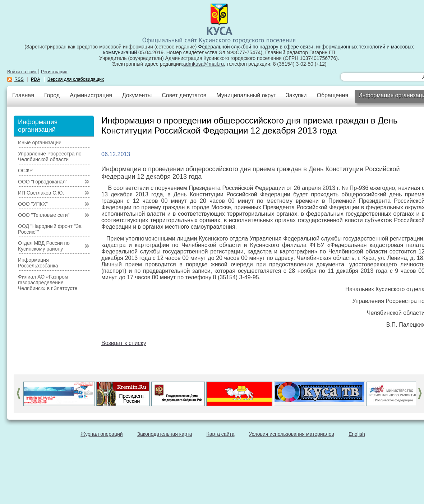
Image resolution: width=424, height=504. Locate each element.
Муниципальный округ (246, 95)
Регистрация (54, 72)
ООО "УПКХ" (33, 204)
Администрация (91, 95)
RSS (19, 79)
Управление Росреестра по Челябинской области (50, 157)
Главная (23, 95)
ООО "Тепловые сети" (44, 215)
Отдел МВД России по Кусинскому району (44, 246)
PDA (36, 79)
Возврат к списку (124, 343)
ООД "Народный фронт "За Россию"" (50, 229)
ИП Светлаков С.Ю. (41, 193)
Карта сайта (221, 434)
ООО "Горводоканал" (43, 182)
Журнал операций (102, 434)
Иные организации (40, 143)
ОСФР (25, 171)
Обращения (332, 95)
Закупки (296, 95)
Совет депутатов (184, 95)
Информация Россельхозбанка (38, 263)
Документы (137, 95)
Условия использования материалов (292, 434)
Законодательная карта (165, 434)
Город (52, 95)
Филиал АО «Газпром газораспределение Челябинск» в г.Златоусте (48, 283)
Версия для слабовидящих (76, 79)
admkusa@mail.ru (204, 64)
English (357, 434)
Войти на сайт (22, 72)
